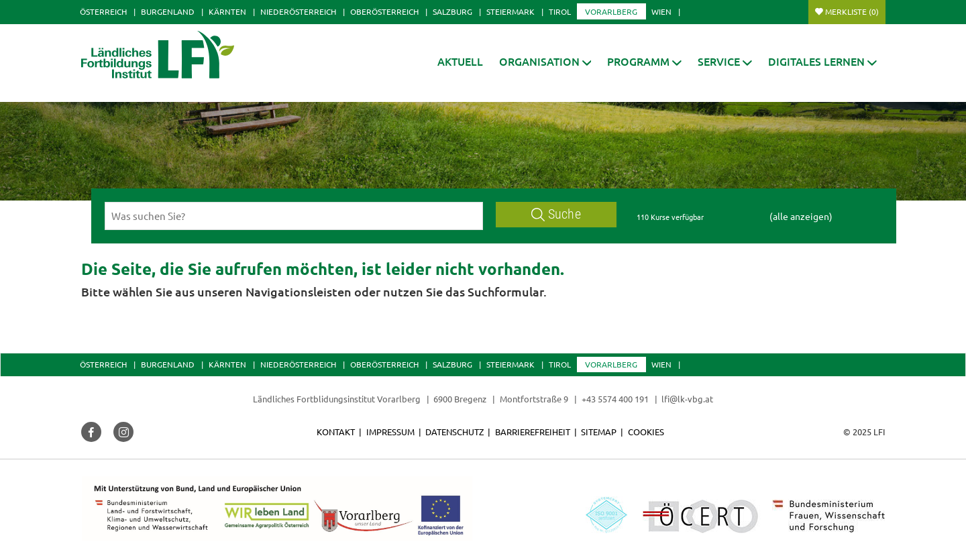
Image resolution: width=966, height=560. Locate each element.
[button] (545, 61)
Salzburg (452, 11)
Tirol (560, 11)
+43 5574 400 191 (615, 399)
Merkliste (852, 11)
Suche (556, 214)
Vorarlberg (611, 11)
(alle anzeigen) (801, 216)
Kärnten (227, 11)
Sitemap (599, 432)
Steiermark (511, 11)
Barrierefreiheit (533, 432)
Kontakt (336, 432)
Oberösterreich (384, 11)
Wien (661, 11)
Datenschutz (454, 432)
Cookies (646, 432)
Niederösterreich (298, 11)
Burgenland (168, 11)
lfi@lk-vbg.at (687, 399)
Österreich (103, 11)
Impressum (390, 432)
